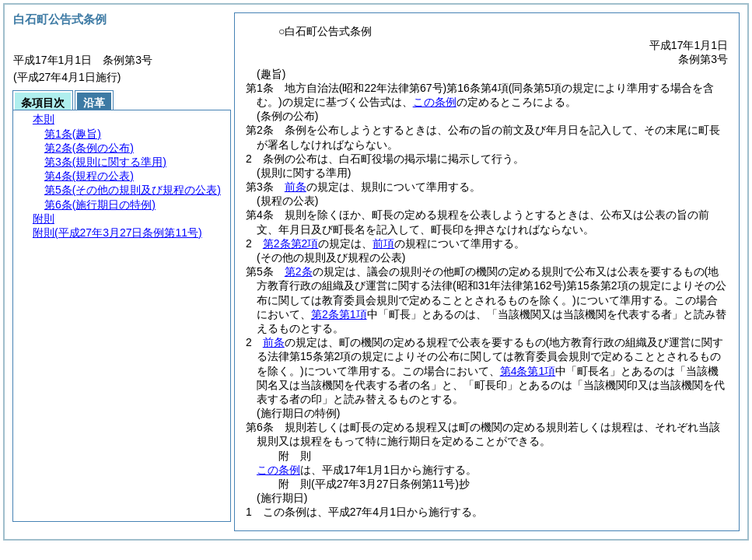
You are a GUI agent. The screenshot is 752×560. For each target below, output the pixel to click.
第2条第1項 (339, 314)
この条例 (435, 102)
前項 (383, 243)
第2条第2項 (291, 243)
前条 (296, 187)
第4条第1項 (528, 371)
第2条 (299, 271)
